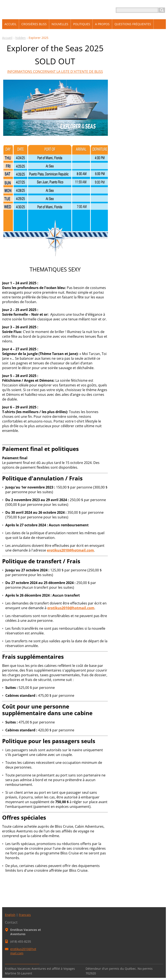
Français (25, 915)
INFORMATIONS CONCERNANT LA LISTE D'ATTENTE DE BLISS (55, 72)
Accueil (7, 38)
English (10, 915)
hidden (21, 38)
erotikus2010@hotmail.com (70, 550)
